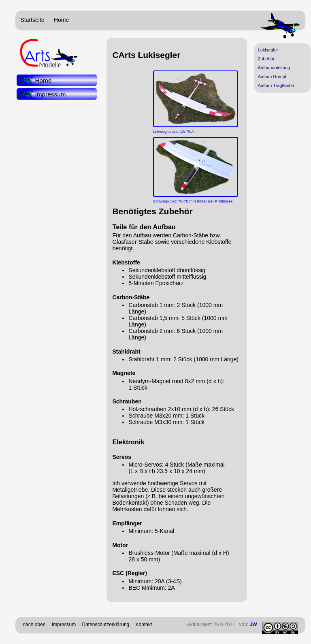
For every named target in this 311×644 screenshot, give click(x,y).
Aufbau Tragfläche (276, 85)
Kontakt (144, 625)
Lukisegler (268, 50)
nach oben (34, 625)
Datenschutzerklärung (106, 625)
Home (61, 20)
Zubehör (266, 59)
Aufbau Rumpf (272, 77)
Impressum (50, 94)
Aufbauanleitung (274, 68)
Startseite (32, 20)
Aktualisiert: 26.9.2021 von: (222, 625)
